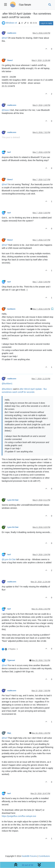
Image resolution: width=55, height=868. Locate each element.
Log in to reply (46, 23)
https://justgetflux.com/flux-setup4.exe (19, 816)
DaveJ (10, 60)
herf (9, 152)
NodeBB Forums (29, 856)
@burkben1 (7, 384)
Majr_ (10, 733)
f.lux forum (25, 5)
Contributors (44, 856)
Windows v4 (11, 23)
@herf (5, 38)
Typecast (11, 660)
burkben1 (11, 309)
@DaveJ (6, 110)
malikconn (12, 33)
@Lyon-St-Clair (9, 559)
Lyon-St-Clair (13, 500)
